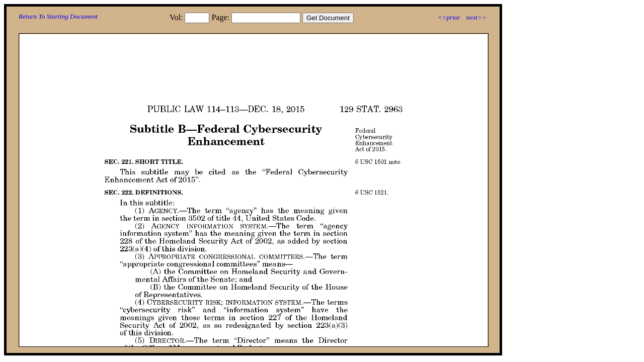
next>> (476, 17)
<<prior (449, 17)
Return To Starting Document (58, 16)
